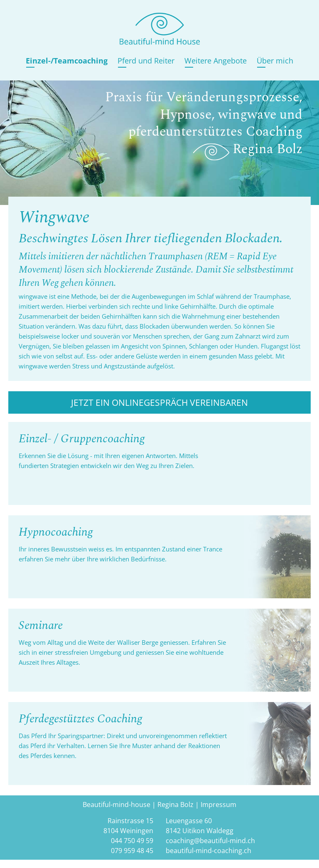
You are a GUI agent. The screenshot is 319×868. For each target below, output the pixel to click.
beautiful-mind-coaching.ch (209, 851)
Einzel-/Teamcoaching (67, 60)
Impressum (218, 805)
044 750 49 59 (132, 841)
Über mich (275, 60)
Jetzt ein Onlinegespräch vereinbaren (159, 402)
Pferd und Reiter (146, 60)
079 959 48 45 (132, 851)
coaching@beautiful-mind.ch (210, 841)
